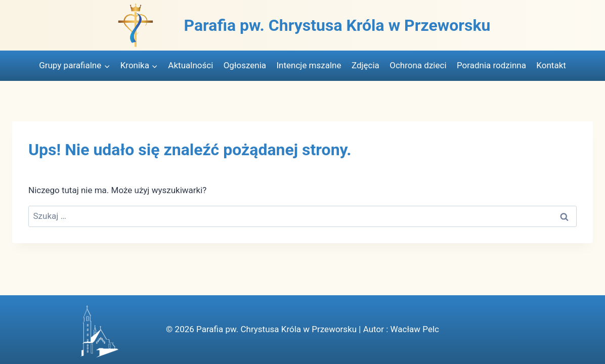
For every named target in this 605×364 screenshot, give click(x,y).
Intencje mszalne (309, 65)
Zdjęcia (365, 65)
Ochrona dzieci (418, 65)
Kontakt (551, 65)
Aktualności (190, 65)
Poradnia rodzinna (491, 65)
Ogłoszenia (245, 65)
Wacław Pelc (414, 329)
